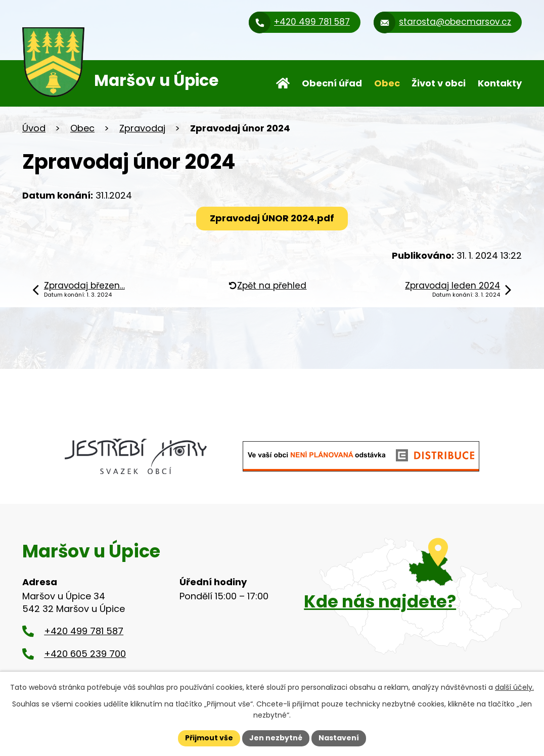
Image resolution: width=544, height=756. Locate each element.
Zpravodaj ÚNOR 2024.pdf (272, 218)
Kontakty (500, 83)
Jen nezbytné (276, 738)
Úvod (283, 83)
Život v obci (439, 83)
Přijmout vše (209, 738)
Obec (387, 83)
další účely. (514, 687)
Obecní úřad (332, 83)
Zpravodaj (142, 128)
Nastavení (339, 738)
